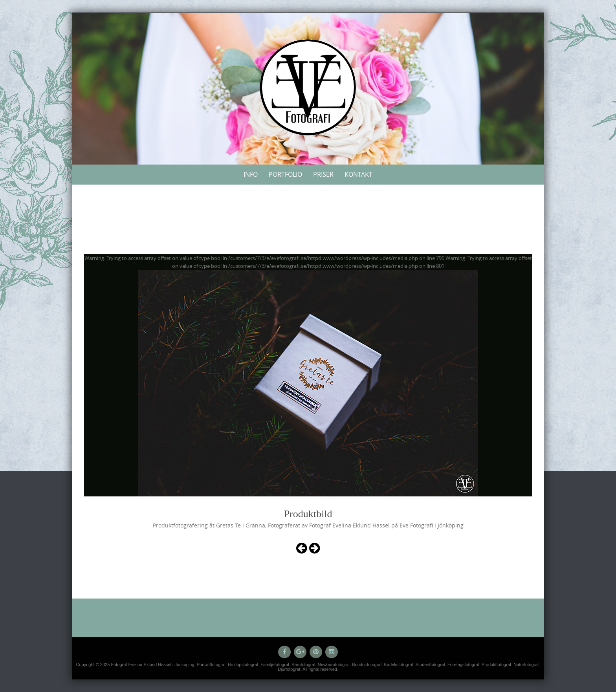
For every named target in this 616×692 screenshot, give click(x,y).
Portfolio (285, 174)
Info (251, 174)
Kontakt (358, 174)
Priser (323, 174)
